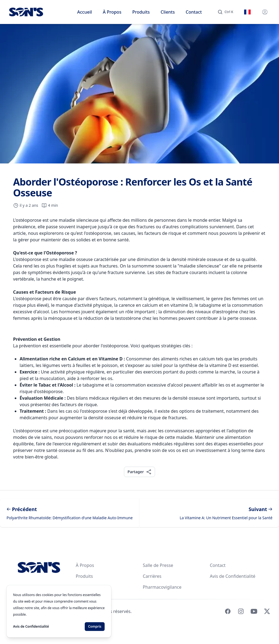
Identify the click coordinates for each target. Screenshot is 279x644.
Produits (141, 12)
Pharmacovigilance (162, 587)
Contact (194, 12)
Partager (139, 472)
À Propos (112, 12)
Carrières (152, 576)
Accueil (84, 12)
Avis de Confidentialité (233, 576)
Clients (168, 12)
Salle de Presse (158, 565)
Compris (95, 626)
